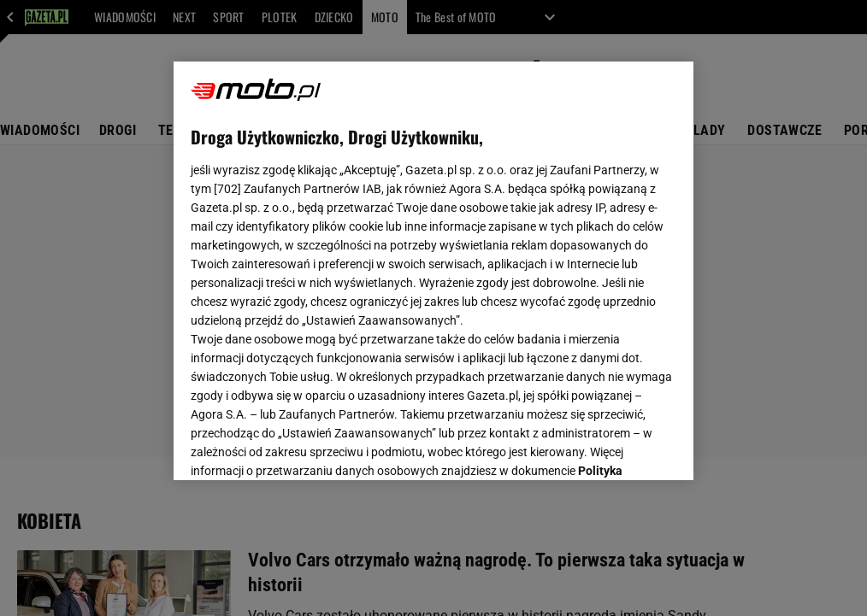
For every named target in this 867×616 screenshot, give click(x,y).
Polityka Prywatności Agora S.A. (407, 263)
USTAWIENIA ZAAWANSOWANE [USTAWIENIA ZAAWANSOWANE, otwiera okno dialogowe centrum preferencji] (302, 446)
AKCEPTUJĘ (619, 447)
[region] (433, 271)
